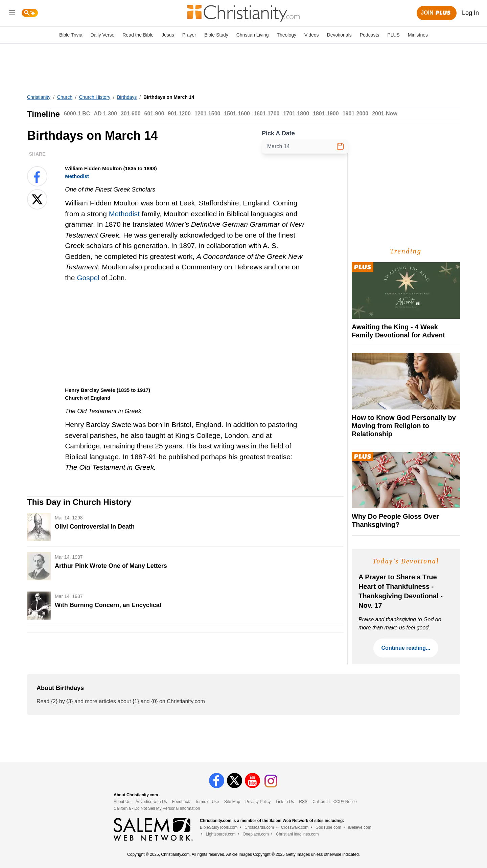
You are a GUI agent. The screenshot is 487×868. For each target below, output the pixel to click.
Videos (312, 35)
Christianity (39, 97)
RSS (303, 802)
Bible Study (216, 35)
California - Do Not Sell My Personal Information (157, 808)
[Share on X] (37, 199)
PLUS (393, 35)
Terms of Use (207, 802)
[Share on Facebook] (37, 176)
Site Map (232, 802)
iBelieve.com (360, 827)
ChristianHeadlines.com (297, 834)
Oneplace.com (256, 834)
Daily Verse (102, 35)
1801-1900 (326, 114)
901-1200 (179, 114)
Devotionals (339, 35)
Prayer (189, 35)
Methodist (77, 176)
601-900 (154, 114)
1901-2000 (356, 114)
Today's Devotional (406, 561)
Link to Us (285, 802)
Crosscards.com (259, 827)
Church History (95, 97)
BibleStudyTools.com (219, 827)
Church (65, 97)
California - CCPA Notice (335, 802)
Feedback (181, 802)
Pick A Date (278, 133)
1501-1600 (237, 114)
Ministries (418, 35)
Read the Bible (138, 35)
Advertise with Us (151, 802)
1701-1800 (296, 114)
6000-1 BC (77, 114)
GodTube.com (328, 827)
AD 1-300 (105, 114)
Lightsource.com (221, 834)
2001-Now (385, 114)
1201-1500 (207, 114)
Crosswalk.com (295, 827)
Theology (286, 35)
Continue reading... (406, 648)
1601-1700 (267, 114)
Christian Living (253, 35)
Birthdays (127, 97)
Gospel (88, 278)
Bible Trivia (71, 35)
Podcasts (370, 35)
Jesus (168, 35)
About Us (122, 802)
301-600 (131, 114)
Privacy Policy (258, 802)
